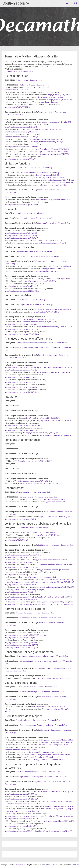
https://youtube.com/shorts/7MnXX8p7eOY (41, 319)
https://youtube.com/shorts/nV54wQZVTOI (21, 645)
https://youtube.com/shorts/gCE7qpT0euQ (21, 430)
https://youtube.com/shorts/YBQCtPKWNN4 (22, 425)
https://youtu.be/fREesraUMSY (53, 502)
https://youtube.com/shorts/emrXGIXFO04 (52, 154)
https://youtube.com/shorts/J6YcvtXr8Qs (21, 592)
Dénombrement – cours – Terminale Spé (33, 492)
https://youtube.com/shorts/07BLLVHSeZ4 (21, 329)
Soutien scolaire (16, 3)
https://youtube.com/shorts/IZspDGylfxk (54, 279)
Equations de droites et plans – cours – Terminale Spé (38, 772)
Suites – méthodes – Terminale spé (34, 85)
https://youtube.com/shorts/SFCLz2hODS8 (21, 567)
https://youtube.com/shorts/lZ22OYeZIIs (46, 757)
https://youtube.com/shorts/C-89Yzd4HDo (23, 804)
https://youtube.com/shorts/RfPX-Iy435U (55, 517)
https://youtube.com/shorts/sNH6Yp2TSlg (21, 816)
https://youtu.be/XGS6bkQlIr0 (60, 266)
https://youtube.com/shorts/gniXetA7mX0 (57, 806)
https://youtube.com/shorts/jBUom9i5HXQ (35, 461)
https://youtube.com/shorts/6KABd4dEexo (53, 678)
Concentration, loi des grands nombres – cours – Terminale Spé (42, 656)
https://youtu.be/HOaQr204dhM (51, 97)
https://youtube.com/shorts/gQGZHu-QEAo (22, 291)
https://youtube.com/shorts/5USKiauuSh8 (21, 585)
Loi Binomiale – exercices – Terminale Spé (55, 545)
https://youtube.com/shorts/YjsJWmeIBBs (55, 742)
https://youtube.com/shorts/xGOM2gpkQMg (24, 589)
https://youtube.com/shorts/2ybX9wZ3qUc (49, 760)
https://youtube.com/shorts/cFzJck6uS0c (58, 367)
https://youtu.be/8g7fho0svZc (46, 102)
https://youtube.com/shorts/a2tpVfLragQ (23, 582)
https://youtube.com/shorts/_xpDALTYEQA (21, 562)
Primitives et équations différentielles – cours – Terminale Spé (42, 343)
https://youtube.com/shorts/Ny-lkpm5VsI (23, 811)
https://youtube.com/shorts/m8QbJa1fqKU (21, 597)
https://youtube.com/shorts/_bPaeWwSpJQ (49, 243)
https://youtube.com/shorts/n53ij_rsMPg (39, 322)
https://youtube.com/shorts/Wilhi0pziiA (22, 647)
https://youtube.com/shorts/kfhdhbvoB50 (54, 372)
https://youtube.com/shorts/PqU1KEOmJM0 (57, 587)
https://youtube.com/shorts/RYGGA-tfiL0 (21, 233)
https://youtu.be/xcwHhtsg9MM (51, 177)
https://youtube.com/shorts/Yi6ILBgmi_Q (21, 638)
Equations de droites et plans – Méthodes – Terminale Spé (43, 777)
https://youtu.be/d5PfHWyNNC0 (54, 499)
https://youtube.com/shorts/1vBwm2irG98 (54, 122)
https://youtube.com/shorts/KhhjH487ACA (21, 819)
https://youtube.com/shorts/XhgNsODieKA (22, 643)
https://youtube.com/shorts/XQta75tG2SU (21, 382)
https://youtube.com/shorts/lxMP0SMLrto (48, 560)
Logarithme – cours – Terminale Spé (31, 300)
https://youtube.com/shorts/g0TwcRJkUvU (21, 604)
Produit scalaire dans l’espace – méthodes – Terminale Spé (43, 725)
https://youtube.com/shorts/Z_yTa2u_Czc (42, 433)
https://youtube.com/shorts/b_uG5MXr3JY (21, 750)
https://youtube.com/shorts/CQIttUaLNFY (56, 565)
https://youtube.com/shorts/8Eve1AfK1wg (21, 235)
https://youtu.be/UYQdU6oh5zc (17, 540)
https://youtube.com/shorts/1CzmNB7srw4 (43, 129)
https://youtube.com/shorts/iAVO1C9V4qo (21, 794)
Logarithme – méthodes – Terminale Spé (37, 304)
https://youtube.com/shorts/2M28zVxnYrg (21, 147)
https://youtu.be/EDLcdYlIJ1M (53, 269)
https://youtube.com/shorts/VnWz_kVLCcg (56, 580)
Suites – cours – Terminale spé (29, 80)
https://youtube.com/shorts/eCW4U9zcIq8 (58, 582)
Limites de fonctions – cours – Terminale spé (35, 168)
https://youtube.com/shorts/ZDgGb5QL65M (42, 418)
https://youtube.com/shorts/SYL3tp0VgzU (21, 324)
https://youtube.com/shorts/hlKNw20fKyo (21, 137)
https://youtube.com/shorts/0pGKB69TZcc (51, 745)
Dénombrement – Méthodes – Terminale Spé (38, 497)
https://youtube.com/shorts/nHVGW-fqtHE (52, 149)
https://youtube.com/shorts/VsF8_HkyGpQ (54, 602)
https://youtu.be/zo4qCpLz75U (17, 90)
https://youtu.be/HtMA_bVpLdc (48, 271)
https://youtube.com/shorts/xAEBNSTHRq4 (22, 334)
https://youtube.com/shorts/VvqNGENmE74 (41, 483)
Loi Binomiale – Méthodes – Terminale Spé (37, 533)
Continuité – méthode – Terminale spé (36, 218)
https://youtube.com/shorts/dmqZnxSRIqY (21, 826)
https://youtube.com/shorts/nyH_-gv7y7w (55, 791)
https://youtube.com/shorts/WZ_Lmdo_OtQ (46, 752)
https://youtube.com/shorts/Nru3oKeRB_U (21, 238)
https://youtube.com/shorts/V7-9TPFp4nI (58, 809)
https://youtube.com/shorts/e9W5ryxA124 (57, 816)
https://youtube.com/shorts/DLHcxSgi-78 (58, 821)
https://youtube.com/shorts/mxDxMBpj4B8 (22, 387)
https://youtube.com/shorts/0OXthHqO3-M (54, 327)
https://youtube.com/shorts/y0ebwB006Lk (53, 200)
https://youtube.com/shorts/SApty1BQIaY (21, 377)
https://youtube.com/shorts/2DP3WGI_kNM (54, 420)
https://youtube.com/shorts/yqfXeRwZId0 (21, 159)
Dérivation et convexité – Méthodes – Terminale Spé (41, 256)
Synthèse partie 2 (28, 71)
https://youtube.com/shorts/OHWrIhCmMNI (22, 555)
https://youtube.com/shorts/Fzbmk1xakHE (21, 286)
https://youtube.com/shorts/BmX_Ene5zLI (21, 557)
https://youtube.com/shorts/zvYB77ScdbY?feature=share (48, 755)
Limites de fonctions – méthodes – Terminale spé (40, 173)
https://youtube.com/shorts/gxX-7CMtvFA (46, 139)
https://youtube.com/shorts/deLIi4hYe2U (54, 152)
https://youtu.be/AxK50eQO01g (48, 175)
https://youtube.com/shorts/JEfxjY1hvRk (21, 370)
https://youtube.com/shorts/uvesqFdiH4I (21, 519)
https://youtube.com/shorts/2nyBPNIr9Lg (57, 604)
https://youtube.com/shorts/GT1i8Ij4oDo (21, 831)
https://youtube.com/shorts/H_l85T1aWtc (21, 132)
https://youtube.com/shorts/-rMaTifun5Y (55, 831)
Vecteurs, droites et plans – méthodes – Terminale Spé (42, 692)
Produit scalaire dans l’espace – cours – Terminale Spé (38, 720)
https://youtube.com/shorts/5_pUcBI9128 (49, 707)
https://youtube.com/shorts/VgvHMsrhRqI (21, 205)
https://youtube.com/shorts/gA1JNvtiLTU (46, 240)
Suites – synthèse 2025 (14, 115)
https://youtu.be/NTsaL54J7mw (61, 100)
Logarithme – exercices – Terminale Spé (55, 309)
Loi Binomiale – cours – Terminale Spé (32, 528)
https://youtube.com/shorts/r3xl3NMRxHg (58, 801)
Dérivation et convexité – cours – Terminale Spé (36, 251)
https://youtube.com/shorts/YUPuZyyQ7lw (21, 127)
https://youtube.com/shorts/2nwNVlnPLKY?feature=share (28, 635)
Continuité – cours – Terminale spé (31, 213)
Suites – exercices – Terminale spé (52, 112)
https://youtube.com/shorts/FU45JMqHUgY (21, 799)
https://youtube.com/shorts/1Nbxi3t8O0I (56, 597)
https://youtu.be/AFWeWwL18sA (46, 312)
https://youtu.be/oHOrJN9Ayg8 (48, 535)
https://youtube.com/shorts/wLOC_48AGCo (22, 392)
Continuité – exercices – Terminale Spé (54, 223)
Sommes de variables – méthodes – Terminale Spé (40, 618)
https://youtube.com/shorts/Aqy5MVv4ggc (52, 570)
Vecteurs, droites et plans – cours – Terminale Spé (37, 687)
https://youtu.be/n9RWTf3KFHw (17, 107)
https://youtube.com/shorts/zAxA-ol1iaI (40, 577)
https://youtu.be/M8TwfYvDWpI (61, 180)
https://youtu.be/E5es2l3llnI (48, 92)
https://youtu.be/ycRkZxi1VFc (62, 182)
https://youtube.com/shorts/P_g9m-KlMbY (56, 740)
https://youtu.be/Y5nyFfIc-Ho (59, 95)
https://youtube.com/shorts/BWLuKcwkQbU (22, 367)
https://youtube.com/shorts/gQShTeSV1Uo (21, 575)
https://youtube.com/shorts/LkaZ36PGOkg (21, 599)
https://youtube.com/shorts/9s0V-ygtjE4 (50, 142)
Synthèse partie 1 (11, 71)
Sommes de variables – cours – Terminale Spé (35, 613)
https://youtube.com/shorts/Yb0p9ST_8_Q (57, 435)
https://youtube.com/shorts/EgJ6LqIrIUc (40, 281)
